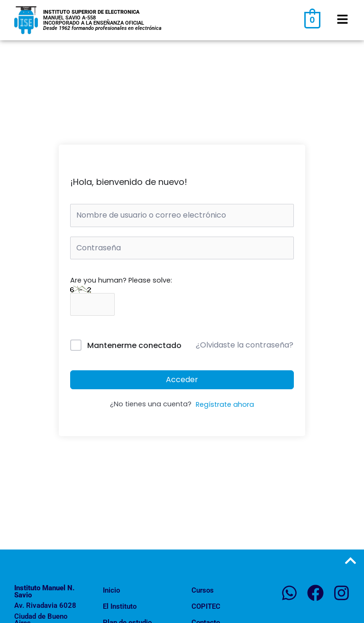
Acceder (182, 380)
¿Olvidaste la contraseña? (245, 345)
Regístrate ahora (225, 404)
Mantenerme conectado (134, 345)
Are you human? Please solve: (121, 292)
